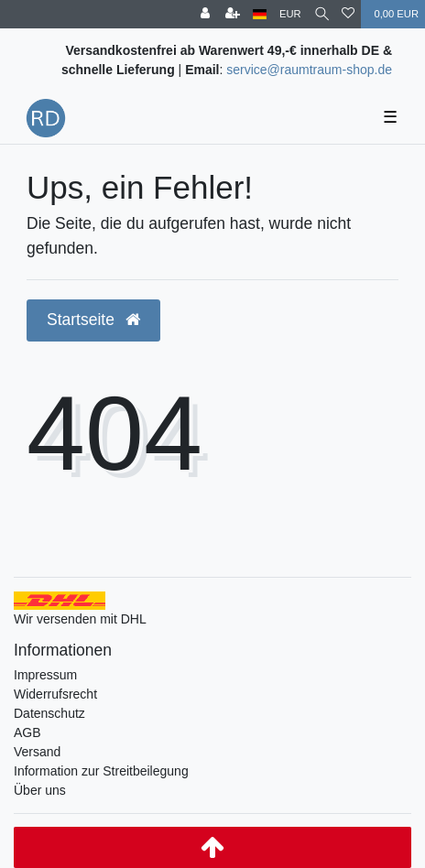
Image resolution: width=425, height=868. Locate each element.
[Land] (260, 14)
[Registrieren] (233, 14)
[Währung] (290, 14)
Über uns (40, 790)
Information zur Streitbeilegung (101, 771)
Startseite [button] (93, 320)
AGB (27, 732)
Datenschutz (49, 713)
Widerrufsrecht (55, 694)
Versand (37, 752)
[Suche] (322, 14)
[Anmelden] (205, 14)
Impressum (45, 675)
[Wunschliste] (348, 14)
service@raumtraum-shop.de (309, 70)
